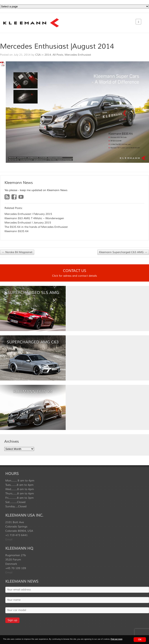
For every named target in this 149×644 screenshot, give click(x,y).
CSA (38, 55)
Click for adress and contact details (74, 276)
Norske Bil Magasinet (17, 252)
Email (9, 540)
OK (140, 639)
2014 (48, 55)
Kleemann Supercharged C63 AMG (123, 252)
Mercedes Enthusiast (78, 55)
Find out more (116, 639)
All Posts (58, 55)
